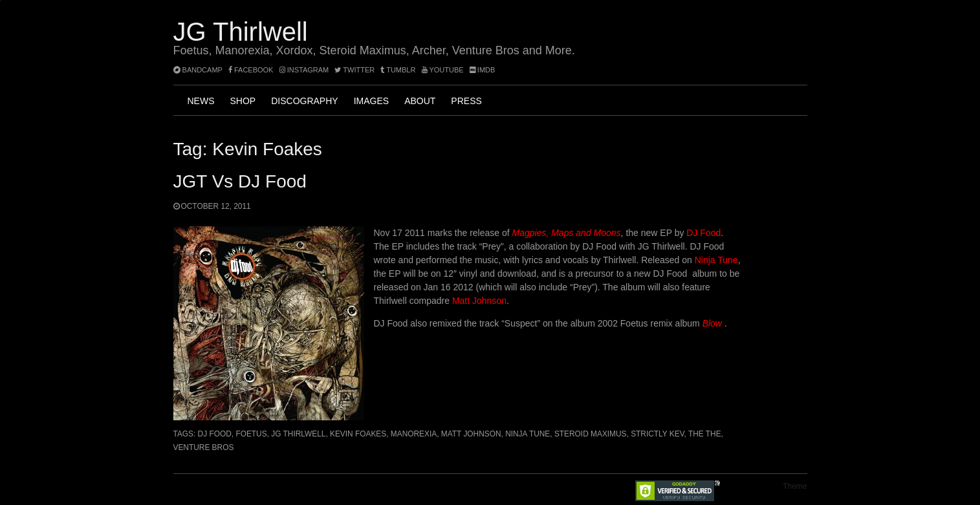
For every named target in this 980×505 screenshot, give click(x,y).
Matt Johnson (479, 301)
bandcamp (198, 70)
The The (705, 434)
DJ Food (703, 233)
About (420, 101)
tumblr (399, 70)
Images (371, 101)
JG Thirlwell (241, 32)
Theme (795, 486)
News (201, 101)
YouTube (443, 70)
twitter (354, 70)
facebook (251, 70)
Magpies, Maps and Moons (567, 233)
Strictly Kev (657, 434)
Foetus (251, 434)
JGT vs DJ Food (240, 181)
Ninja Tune (716, 260)
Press (466, 101)
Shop (243, 101)
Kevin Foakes (358, 434)
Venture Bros (204, 447)
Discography (304, 101)
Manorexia (414, 434)
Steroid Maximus (591, 434)
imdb (483, 70)
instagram (304, 70)
